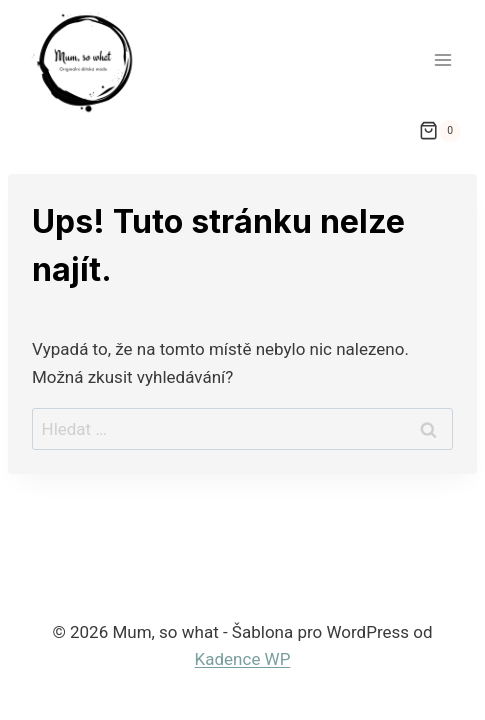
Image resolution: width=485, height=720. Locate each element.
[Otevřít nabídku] (442, 59)
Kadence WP (243, 659)
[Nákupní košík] (440, 131)
